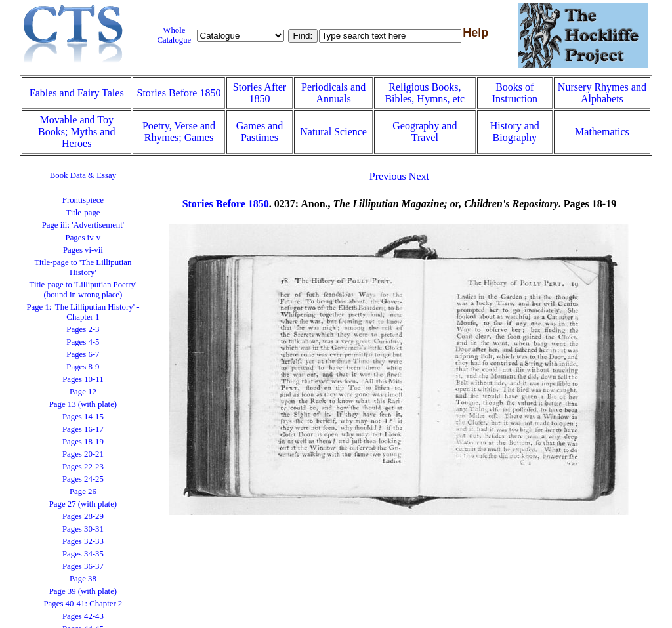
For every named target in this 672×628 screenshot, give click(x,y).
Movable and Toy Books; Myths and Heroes (76, 132)
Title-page (83, 213)
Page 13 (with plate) (83, 404)
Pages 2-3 (83, 329)
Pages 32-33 (83, 541)
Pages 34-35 (83, 554)
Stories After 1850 (260, 93)
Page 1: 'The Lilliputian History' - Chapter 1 (83, 312)
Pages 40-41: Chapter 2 (83, 604)
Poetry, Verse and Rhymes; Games (179, 132)
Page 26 (83, 492)
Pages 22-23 (83, 467)
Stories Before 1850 (178, 93)
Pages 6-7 (83, 354)
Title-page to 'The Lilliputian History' (83, 267)
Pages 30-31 (83, 529)
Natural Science (333, 132)
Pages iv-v (83, 238)
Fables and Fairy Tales (77, 93)
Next (419, 176)
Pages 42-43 (83, 616)
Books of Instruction (515, 93)
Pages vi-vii (83, 250)
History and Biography (515, 132)
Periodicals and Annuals (333, 93)
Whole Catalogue (174, 35)
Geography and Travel (425, 132)
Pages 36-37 (83, 566)
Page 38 (83, 579)
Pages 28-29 (83, 516)
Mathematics (602, 132)
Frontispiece (83, 200)
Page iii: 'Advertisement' (83, 225)
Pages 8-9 (83, 367)
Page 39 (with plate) (83, 591)
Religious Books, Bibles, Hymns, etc (425, 93)
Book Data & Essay (83, 175)
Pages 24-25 (83, 479)
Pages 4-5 (83, 342)
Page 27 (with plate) (83, 504)
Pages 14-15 (83, 417)
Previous (388, 176)
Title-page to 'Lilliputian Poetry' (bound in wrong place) (83, 290)
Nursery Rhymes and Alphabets (602, 93)
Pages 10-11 (83, 379)
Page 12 (83, 392)
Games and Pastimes (260, 132)
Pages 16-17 (83, 429)
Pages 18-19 (83, 442)
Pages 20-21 (83, 454)
